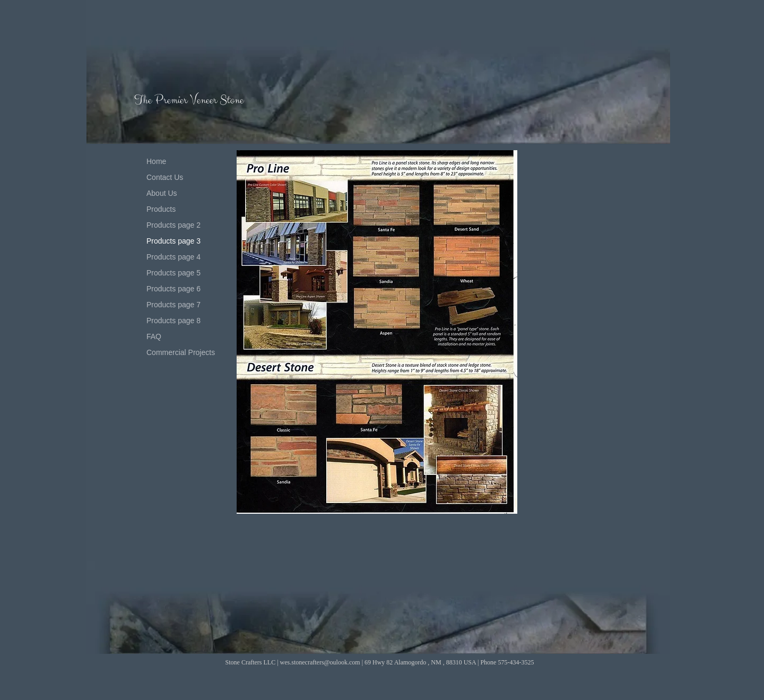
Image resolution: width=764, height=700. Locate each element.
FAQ (154, 336)
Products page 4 (173, 257)
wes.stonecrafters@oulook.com (320, 662)
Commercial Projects (181, 352)
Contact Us (165, 177)
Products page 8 (173, 321)
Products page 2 (173, 225)
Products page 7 (173, 305)
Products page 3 (173, 241)
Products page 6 (173, 289)
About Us (162, 193)
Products (161, 209)
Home (156, 161)
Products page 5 (173, 273)
